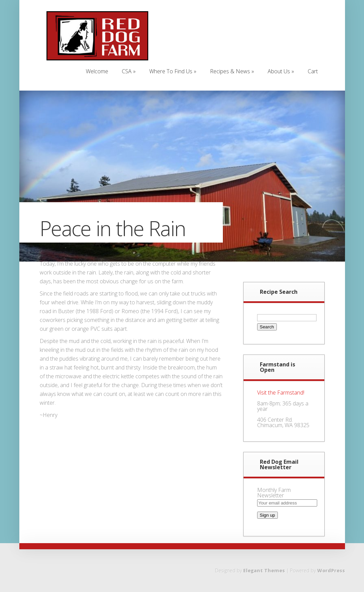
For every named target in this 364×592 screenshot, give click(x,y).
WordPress (331, 570)
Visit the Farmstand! (281, 393)
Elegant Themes (264, 570)
